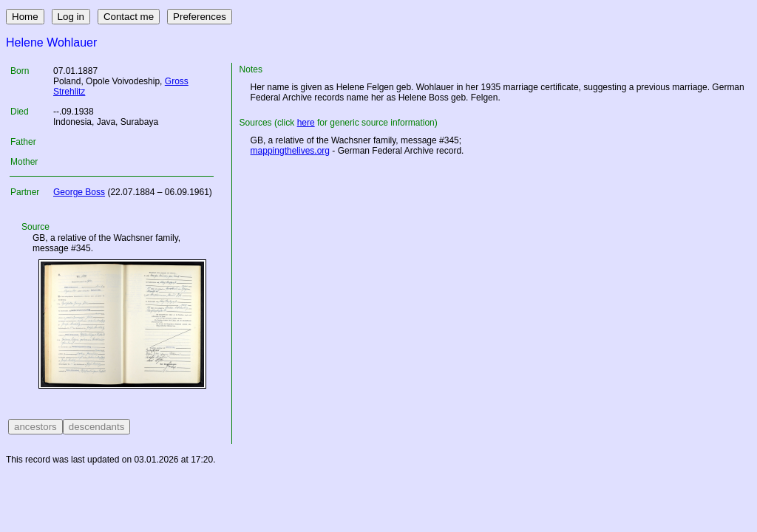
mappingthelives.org (290, 151)
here (306, 123)
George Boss (79, 192)
